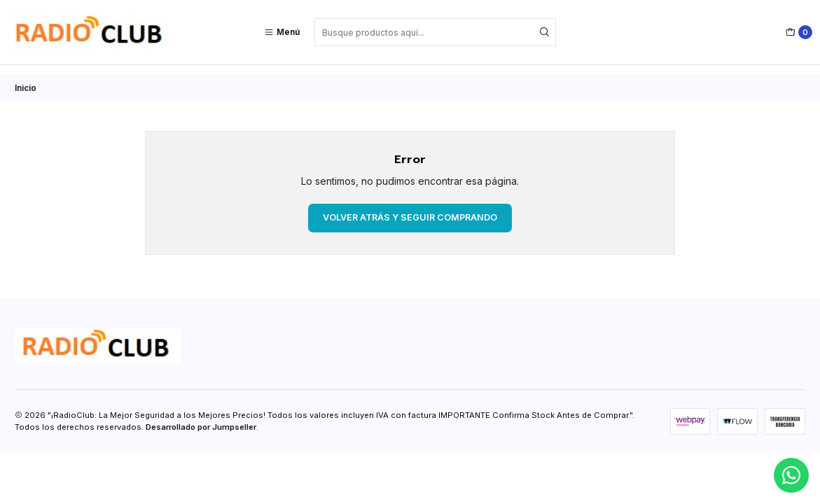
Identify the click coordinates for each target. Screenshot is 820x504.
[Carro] (799, 32)
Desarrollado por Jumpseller (201, 417)
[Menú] (282, 32)
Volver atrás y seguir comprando (410, 208)
